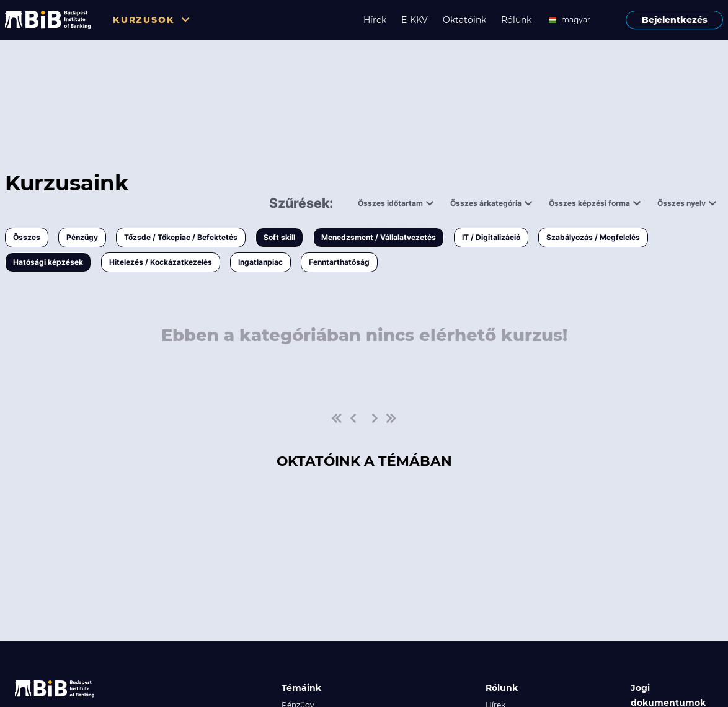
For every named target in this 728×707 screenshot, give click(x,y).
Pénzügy (82, 237)
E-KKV (415, 20)
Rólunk (516, 20)
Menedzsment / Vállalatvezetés (379, 237)
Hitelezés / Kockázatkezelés (161, 262)
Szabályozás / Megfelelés (593, 237)
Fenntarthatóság (339, 262)
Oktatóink (464, 20)
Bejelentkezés (675, 20)
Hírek (375, 20)
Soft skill (279, 237)
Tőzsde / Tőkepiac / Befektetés (181, 237)
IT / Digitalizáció (491, 237)
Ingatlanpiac (260, 262)
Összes (27, 237)
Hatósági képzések (48, 262)
